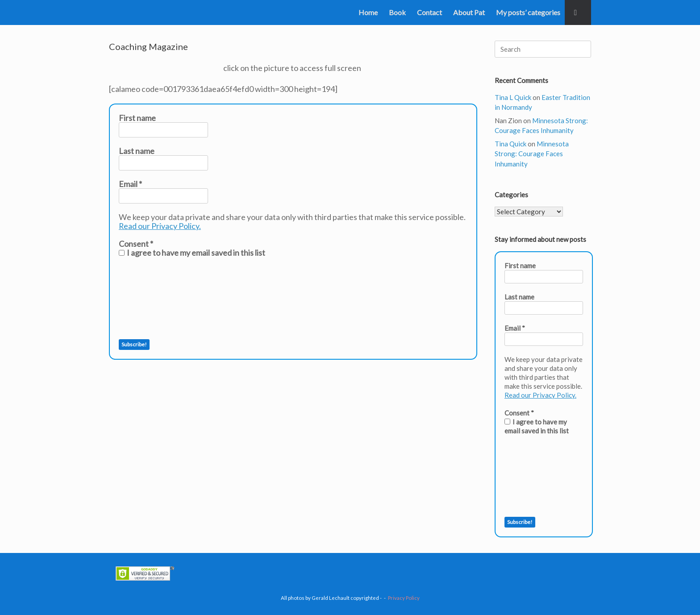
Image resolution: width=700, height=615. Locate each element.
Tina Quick (510, 144)
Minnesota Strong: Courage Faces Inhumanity (532, 154)
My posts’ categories (528, 12)
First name (137, 118)
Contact (429, 12)
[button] (578, 12)
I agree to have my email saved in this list (192, 253)
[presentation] (155, 298)
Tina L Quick (513, 97)
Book (397, 12)
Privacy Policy (404, 598)
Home (368, 12)
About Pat (469, 12)
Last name (137, 151)
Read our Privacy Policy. (160, 226)
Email (130, 184)
